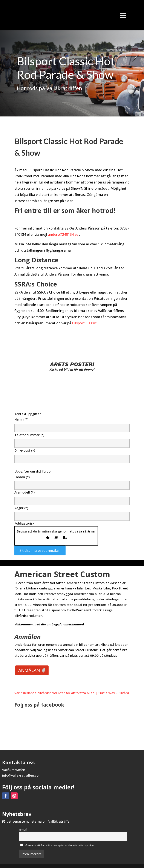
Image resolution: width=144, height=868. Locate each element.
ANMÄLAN (29, 670)
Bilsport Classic (84, 323)
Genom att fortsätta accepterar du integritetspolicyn (58, 845)
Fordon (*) (72, 481)
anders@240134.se (63, 234)
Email (23, 829)
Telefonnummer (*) (72, 439)
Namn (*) (72, 424)
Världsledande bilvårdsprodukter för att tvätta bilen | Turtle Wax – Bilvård (72, 693)
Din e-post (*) (72, 455)
